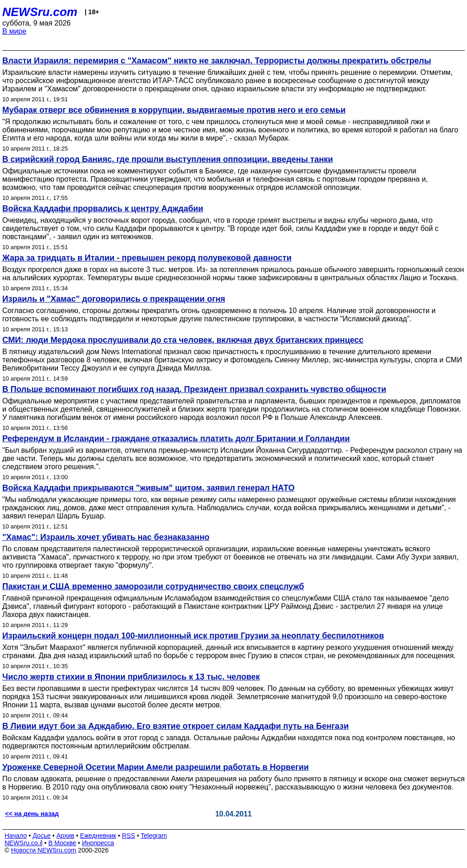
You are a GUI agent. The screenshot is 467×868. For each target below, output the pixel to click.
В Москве (62, 843)
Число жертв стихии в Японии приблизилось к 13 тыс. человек (131, 677)
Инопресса (98, 843)
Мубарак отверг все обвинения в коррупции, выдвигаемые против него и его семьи (174, 110)
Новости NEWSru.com (44, 850)
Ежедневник (98, 836)
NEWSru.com (40, 12)
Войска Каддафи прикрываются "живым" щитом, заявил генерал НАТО (148, 488)
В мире (14, 31)
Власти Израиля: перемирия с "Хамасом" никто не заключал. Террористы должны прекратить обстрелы (217, 61)
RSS (128, 836)
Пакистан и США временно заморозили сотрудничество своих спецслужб (153, 586)
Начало (16, 836)
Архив (65, 836)
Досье (42, 836)
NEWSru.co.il (23, 843)
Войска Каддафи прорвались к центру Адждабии (103, 209)
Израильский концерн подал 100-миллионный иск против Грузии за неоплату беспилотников (193, 636)
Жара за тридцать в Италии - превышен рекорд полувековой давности (147, 258)
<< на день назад (32, 814)
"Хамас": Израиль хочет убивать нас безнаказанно (106, 537)
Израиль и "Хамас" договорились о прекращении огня (114, 299)
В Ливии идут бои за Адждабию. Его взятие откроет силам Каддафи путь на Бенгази (176, 726)
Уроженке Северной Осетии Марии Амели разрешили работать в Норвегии (156, 767)
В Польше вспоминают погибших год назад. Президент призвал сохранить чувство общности (194, 389)
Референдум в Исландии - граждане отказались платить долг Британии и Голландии (176, 439)
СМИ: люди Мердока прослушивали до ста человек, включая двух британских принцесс (183, 340)
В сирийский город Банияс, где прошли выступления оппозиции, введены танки (168, 159)
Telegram (154, 836)
